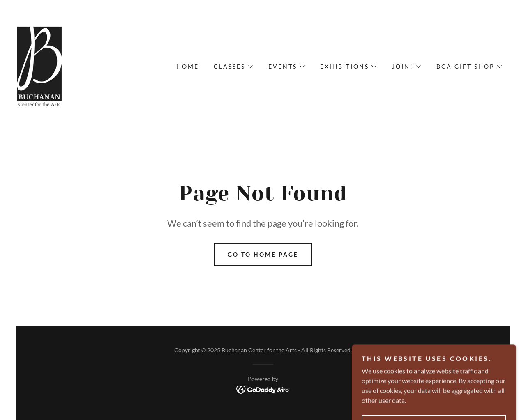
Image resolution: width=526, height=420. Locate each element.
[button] (233, 67)
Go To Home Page (263, 254)
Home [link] (188, 66)
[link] (40, 65)
